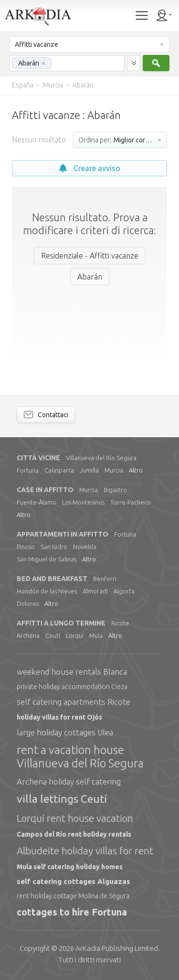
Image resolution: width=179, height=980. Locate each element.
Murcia (114, 470)
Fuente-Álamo (37, 502)
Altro (136, 470)
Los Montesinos (83, 502)
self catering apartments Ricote (74, 702)
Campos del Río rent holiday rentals (74, 834)
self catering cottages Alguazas (74, 881)
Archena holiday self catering (69, 781)
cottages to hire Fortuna (72, 912)
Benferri (105, 579)
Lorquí (75, 635)
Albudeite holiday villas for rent (85, 851)
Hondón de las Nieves (47, 591)
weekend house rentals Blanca (72, 672)
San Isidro (54, 547)
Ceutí (53, 635)
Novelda (85, 547)
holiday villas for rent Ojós (59, 717)
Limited (117, 948)
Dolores (28, 603)
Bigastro (115, 490)
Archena (28, 635)
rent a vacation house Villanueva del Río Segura (80, 757)
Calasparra (59, 470)
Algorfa (124, 591)
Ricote (120, 623)
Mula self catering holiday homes (70, 867)
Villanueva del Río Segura (101, 458)
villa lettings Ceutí (62, 799)
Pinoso (26, 547)
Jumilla (89, 470)
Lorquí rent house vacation (75, 818)
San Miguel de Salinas (47, 559)
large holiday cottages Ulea (65, 732)
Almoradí (95, 591)
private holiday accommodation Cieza (72, 687)
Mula (96, 635)
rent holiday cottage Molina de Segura (73, 896)
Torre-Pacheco (131, 502)
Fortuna (28, 470)
